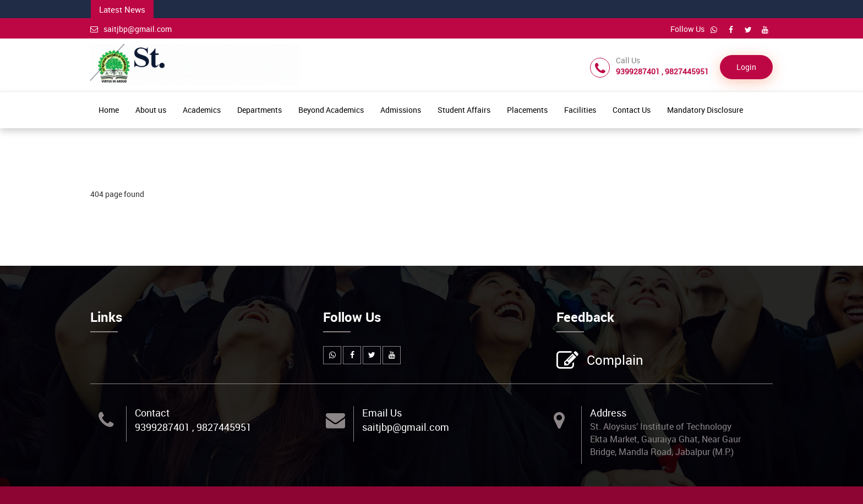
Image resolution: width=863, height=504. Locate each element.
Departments (260, 110)
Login (746, 67)
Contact (152, 413)
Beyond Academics (331, 110)
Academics (202, 110)
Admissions (401, 110)
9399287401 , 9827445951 (193, 427)
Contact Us (632, 110)
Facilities (580, 110)
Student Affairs (464, 110)
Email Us (382, 413)
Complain (614, 361)
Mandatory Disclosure (705, 110)
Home (109, 110)
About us (151, 110)
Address (608, 413)
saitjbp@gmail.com (131, 29)
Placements (527, 110)
